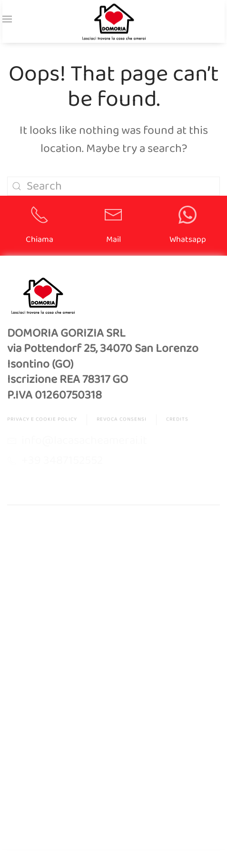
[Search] (113, 186)
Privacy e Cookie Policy (42, 420)
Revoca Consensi (122, 420)
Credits (177, 420)
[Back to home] (114, 22)
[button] (7, 19)
